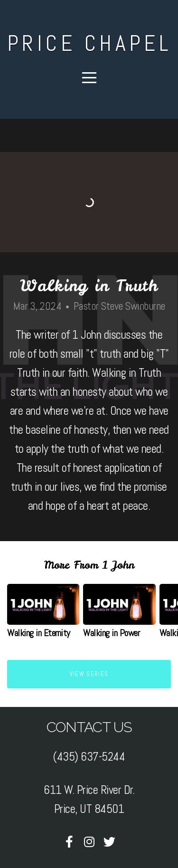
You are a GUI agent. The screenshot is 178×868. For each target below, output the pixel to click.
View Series (89, 674)
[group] (43, 615)
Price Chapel (89, 43)
